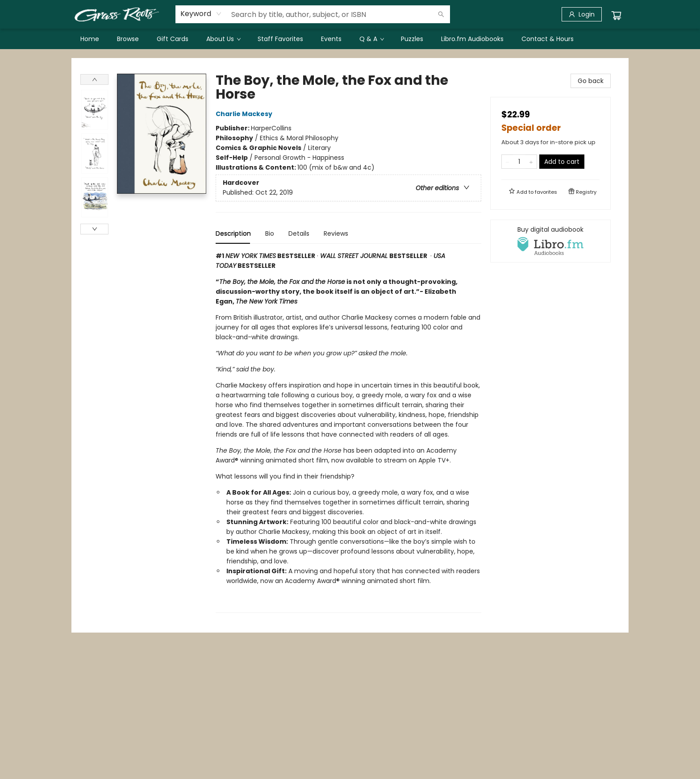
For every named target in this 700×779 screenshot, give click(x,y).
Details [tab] (299, 233)
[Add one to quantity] (531, 162)
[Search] (441, 14)
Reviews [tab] (336, 233)
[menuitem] (90, 39)
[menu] (350, 39)
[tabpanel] (348, 432)
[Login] (582, 14)
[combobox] (201, 14)
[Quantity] (519, 162)
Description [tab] (233, 233)
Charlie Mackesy (245, 114)
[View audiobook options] (550, 241)
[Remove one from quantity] (507, 162)
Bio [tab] (270, 233)
